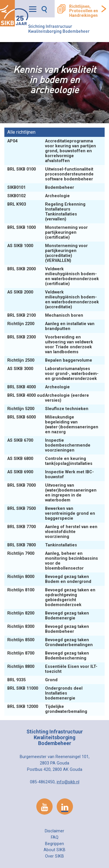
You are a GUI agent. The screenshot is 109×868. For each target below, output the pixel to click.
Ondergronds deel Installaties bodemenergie (45, 693)
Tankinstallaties (43, 545)
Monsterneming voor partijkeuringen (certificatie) (48, 232)
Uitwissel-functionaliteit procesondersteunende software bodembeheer (51, 174)
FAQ (55, 837)
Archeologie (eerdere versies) (48, 398)
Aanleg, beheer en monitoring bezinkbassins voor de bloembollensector (53, 561)
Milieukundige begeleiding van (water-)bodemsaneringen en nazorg (53, 425)
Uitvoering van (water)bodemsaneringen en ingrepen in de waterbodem (52, 493)
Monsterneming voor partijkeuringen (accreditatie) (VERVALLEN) (48, 253)
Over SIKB (54, 856)
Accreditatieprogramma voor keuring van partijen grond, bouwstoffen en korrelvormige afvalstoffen (52, 151)
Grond (33, 680)
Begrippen (54, 844)
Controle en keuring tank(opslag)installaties (50, 461)
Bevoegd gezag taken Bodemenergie (48, 616)
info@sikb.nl (68, 782)
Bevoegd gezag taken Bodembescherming (48, 656)
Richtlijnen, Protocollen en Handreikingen (84, 11)
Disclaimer (54, 831)
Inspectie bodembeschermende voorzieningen (49, 445)
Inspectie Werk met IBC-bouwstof (51, 474)
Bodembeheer (41, 187)
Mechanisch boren (46, 315)
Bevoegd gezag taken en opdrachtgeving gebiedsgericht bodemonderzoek (51, 597)
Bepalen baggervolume (50, 360)
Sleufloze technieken (48, 409)
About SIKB (54, 850)
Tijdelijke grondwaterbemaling (48, 709)
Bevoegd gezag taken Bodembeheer (48, 629)
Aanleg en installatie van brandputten (51, 326)
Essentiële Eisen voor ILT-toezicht (52, 669)
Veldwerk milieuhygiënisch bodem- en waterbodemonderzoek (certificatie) (53, 276)
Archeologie (39, 196)
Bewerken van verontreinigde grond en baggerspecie (51, 513)
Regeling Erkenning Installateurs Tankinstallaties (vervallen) (46, 212)
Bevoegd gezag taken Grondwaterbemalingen (51, 642)
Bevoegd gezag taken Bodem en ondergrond (50, 579)
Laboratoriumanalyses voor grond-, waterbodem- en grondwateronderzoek (53, 374)
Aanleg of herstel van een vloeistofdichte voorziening (52, 532)
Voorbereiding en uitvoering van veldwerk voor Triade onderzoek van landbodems (50, 345)
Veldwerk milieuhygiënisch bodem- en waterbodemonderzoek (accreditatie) (53, 300)
